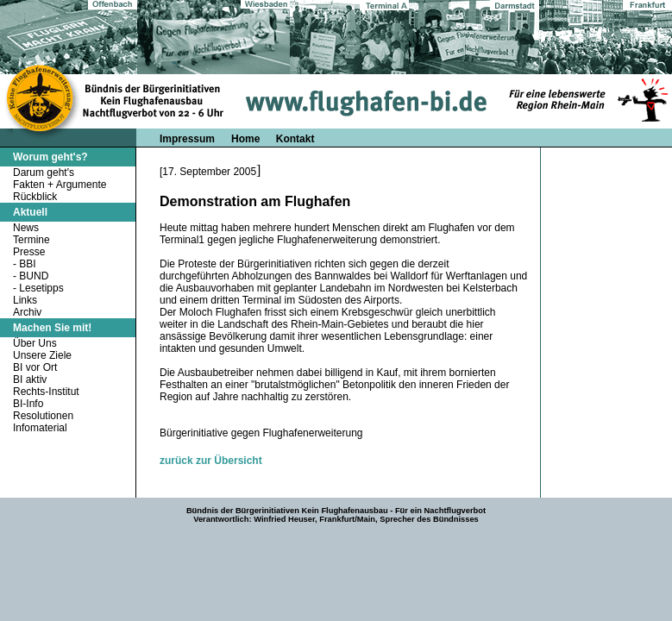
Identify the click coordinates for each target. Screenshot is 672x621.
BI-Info (28, 404)
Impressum (187, 139)
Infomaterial (40, 428)
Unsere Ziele (42, 355)
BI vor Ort (35, 367)
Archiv (27, 312)
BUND (34, 276)
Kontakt (295, 139)
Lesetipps (41, 288)
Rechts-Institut (46, 392)
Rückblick (35, 197)
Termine (31, 240)
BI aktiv (30, 379)
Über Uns (35, 343)
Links (25, 300)
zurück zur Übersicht (211, 461)
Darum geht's (44, 172)
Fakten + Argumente (60, 185)
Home (247, 139)
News (26, 228)
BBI (27, 264)
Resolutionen (43, 416)
